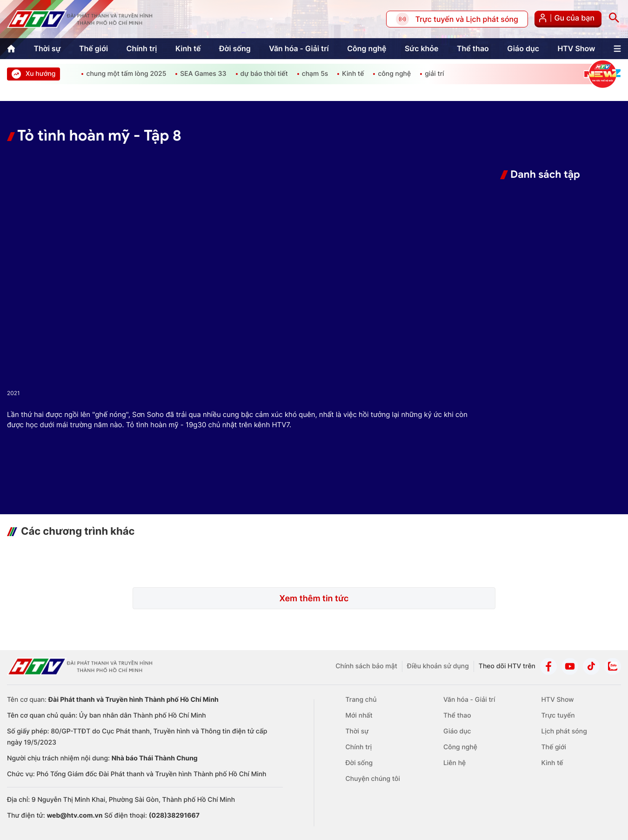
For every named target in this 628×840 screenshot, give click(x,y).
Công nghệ (367, 48)
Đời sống (235, 48)
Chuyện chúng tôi (373, 779)
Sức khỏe (422, 48)
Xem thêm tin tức (314, 599)
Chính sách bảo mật (366, 666)
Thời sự (47, 48)
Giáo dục (523, 48)
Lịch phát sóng (564, 731)
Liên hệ (454, 763)
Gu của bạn (568, 19)
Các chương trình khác (78, 531)
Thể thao (473, 48)
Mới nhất (359, 716)
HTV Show (576, 48)
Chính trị (141, 48)
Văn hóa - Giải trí (299, 48)
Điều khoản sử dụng (438, 666)
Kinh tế (188, 48)
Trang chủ (361, 700)
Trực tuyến (558, 716)
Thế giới (94, 48)
